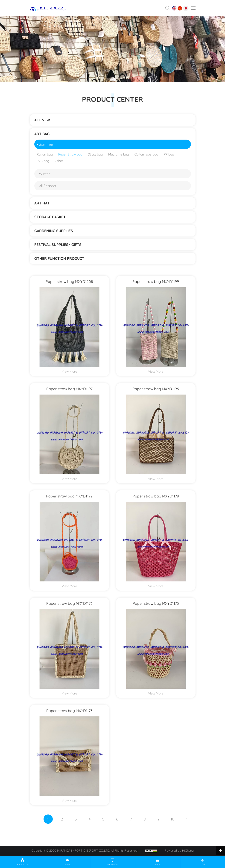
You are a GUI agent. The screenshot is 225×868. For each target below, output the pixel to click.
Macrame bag (119, 154)
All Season (47, 186)
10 (172, 819)
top (203, 864)
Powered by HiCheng (179, 850)
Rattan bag (45, 154)
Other (59, 161)
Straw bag (95, 154)
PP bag (169, 154)
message (112, 864)
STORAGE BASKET (50, 217)
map (158, 864)
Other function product (59, 258)
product (23, 864)
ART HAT (42, 203)
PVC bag (43, 161)
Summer (46, 144)
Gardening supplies (54, 231)
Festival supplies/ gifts (58, 245)
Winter (44, 174)
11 (186, 819)
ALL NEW (42, 120)
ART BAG (42, 134)
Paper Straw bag (70, 154)
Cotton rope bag (146, 154)
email (68, 864)
